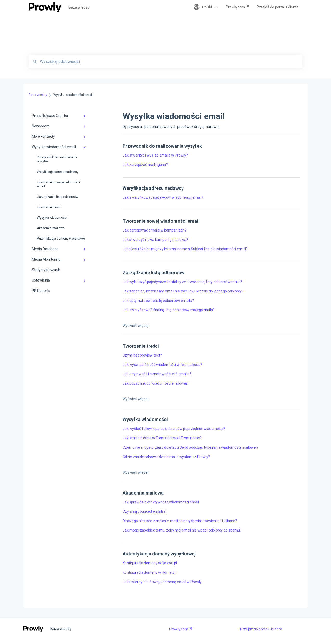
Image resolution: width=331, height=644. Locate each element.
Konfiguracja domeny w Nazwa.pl (150, 563)
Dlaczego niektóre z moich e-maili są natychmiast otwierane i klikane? (180, 521)
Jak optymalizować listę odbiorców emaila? (158, 301)
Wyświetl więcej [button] (135, 326)
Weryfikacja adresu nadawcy (58, 172)
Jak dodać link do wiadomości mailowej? (156, 383)
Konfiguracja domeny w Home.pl (149, 572)
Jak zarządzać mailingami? (145, 165)
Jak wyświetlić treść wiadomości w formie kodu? (162, 365)
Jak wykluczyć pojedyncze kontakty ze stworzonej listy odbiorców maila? (182, 282)
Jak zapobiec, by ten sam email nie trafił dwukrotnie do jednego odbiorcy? (183, 291)
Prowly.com (181, 629)
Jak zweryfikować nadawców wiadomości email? (163, 197)
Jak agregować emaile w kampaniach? (154, 230)
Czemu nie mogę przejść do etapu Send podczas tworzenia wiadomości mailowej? (190, 447)
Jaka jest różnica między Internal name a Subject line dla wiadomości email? (185, 249)
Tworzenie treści (49, 207)
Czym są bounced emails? (144, 511)
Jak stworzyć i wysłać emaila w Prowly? (155, 155)
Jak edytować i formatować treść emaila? (157, 374)
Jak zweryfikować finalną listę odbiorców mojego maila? (169, 310)
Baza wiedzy (79, 7)
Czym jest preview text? (142, 355)
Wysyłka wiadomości (52, 218)
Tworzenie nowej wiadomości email (58, 184)
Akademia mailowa (51, 228)
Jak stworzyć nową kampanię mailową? (155, 240)
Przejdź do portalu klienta (261, 629)
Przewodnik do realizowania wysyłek (57, 159)
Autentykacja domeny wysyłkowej (61, 239)
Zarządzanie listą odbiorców (58, 197)
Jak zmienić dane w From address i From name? (162, 438)
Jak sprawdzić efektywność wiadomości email (161, 502)
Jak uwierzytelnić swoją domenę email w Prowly (162, 582)
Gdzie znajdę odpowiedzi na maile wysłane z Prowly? (166, 457)
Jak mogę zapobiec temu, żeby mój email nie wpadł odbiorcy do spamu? (182, 530)
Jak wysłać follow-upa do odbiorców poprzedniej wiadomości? (174, 429)
